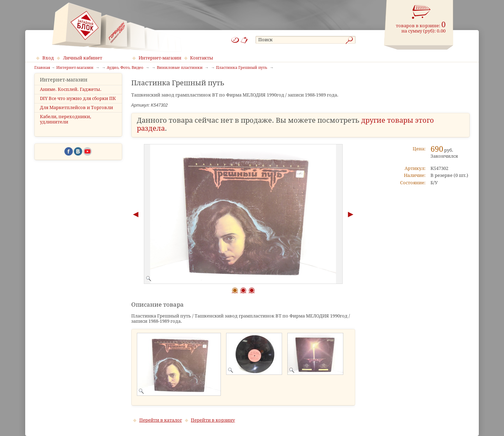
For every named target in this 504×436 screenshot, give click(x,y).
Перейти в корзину (213, 420)
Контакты (202, 58)
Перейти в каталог (161, 420)
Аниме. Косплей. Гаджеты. (71, 95)
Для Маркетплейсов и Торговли (76, 114)
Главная (42, 68)
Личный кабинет (83, 58)
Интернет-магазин (160, 58)
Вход (48, 58)
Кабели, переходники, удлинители (65, 126)
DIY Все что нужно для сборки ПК (78, 104)
